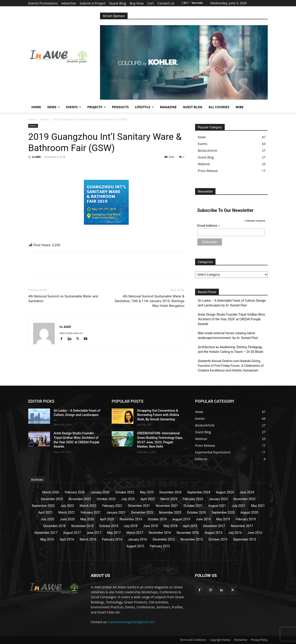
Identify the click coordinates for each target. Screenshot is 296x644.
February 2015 (160, 546)
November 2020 (170, 512)
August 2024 (225, 492)
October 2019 (157, 519)
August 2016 (214, 533)
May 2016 (47, 539)
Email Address (209, 226)
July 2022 (67, 506)
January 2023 (218, 499)
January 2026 (100, 492)
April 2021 (46, 512)
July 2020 (47, 519)
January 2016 (137, 539)
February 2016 (112, 539)
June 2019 (203, 519)
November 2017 (242, 526)
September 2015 (245, 539)
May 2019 (223, 519)
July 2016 (235, 533)
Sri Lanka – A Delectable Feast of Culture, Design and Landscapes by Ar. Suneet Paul (232, 303)
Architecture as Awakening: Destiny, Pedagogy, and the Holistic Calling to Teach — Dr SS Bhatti (231, 349)
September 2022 (43, 506)
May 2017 (114, 533)
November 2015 (192, 539)
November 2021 (167, 506)
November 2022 (245, 499)
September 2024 (199, 492)
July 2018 (131, 526)
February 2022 (112, 506)
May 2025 (147, 492)
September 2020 (223, 512)
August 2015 (135, 546)
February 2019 (246, 519)
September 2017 (46, 533)
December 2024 (171, 492)
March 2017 (135, 533)
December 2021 (139, 506)
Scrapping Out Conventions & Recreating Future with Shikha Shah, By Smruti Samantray (158, 415)
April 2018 (190, 526)
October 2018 (109, 526)
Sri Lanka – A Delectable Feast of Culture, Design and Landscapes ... (77, 415)
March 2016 (88, 539)
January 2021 (116, 512)
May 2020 (87, 519)
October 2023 (106, 499)
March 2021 (67, 512)
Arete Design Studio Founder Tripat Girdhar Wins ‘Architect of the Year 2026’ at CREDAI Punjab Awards (231, 319)
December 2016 (160, 533)
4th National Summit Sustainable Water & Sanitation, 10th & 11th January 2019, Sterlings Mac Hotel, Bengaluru (149, 301)
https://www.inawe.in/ (71, 333)
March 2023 (169, 499)
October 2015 (218, 539)
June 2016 (255, 533)
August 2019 (181, 519)
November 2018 (82, 526)
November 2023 (80, 499)
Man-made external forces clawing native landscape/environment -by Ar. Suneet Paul (228, 335)
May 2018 (170, 526)
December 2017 (214, 526)
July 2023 (128, 499)
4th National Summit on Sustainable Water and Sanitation (63, 299)
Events (44, 119)
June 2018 (150, 526)
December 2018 (55, 526)
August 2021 (217, 506)
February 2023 (193, 499)
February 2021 (91, 512)
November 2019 (131, 519)
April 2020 (107, 519)
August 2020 (249, 512)
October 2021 (193, 506)
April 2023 (148, 499)
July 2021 (239, 506)
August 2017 (72, 533)
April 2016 (67, 539)
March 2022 (88, 506)
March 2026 (51, 492)
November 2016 (188, 533)
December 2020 (142, 512)
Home (32, 119)
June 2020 (67, 519)
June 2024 (247, 492)
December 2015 (164, 539)
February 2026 (75, 492)
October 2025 (125, 492)
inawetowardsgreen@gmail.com (132, 622)
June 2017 (94, 533)
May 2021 (258, 506)
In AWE (36, 157)
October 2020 (196, 512)
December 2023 (52, 499)
